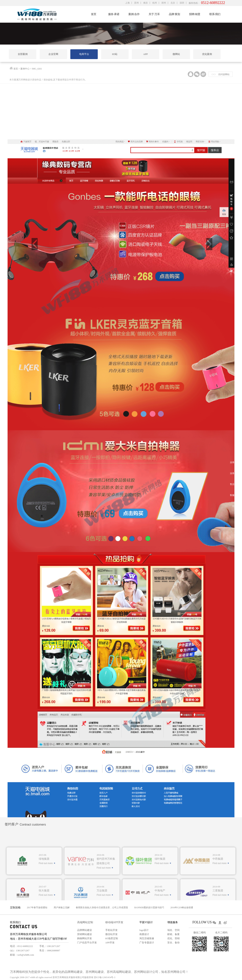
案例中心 (25, 69)
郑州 (164, 3)
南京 (146, 3)
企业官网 (53, 54)
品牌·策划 (175, 14)
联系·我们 (215, 14)
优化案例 (207, 54)
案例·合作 (134, 14)
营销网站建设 (85, 934)
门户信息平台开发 (87, 943)
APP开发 (110, 943)
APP (146, 54)
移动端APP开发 (114, 922)
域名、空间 (173, 930)
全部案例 (23, 54)
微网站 (176, 54)
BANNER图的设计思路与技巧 (149, 908)
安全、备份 (173, 943)
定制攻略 (15, 908)
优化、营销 (173, 938)
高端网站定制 (85, 922)
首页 (94, 14)
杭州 (155, 3)
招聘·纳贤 (195, 14)
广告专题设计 (147, 943)
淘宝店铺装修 (147, 938)
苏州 (137, 3)
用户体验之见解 (62, 908)
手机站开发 (111, 930)
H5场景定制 (112, 938)
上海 (127, 3)
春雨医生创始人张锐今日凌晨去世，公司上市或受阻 (102, 908)
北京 (173, 3)
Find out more (46, 887)
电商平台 (84, 54)
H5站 (115, 54)
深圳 (182, 3)
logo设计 (144, 930)
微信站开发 (111, 934)
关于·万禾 (154, 14)
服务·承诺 (114, 14)
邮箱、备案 (173, 934)
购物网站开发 (85, 938)
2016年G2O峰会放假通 (182, 908)
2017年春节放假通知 (37, 908)
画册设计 (144, 934)
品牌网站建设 (85, 930)
